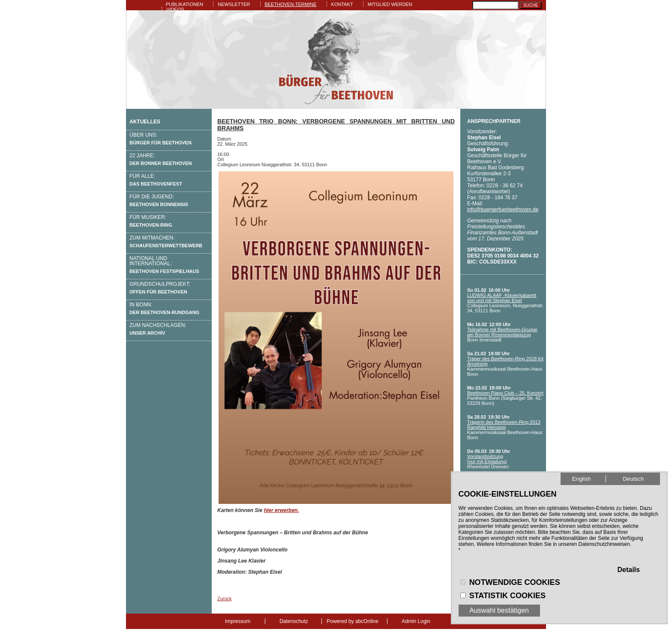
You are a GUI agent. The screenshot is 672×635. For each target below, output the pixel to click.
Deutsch (633, 479)
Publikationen (184, 4)
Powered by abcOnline (352, 621)
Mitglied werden (390, 4)
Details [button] (628, 570)
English (582, 479)
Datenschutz (294, 621)
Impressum (238, 621)
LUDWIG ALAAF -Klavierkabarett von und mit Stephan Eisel (502, 298)
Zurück (225, 599)
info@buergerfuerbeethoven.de (503, 210)
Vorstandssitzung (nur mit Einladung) (487, 459)
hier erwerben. (282, 510)
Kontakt (342, 4)
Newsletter (234, 4)
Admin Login (416, 621)
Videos (175, 9)
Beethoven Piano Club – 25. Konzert (505, 393)
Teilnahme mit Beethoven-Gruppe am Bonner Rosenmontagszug (502, 332)
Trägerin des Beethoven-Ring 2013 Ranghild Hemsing (504, 425)
